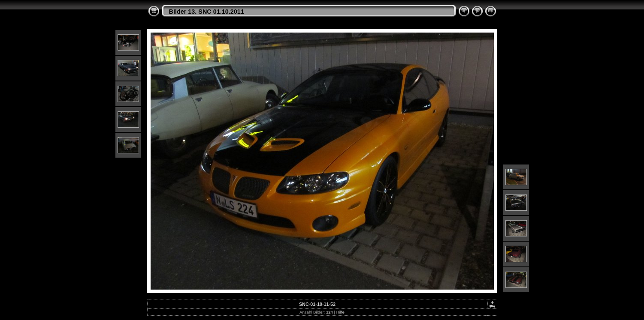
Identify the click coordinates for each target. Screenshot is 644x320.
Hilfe (340, 312)
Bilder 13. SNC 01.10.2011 (207, 12)
